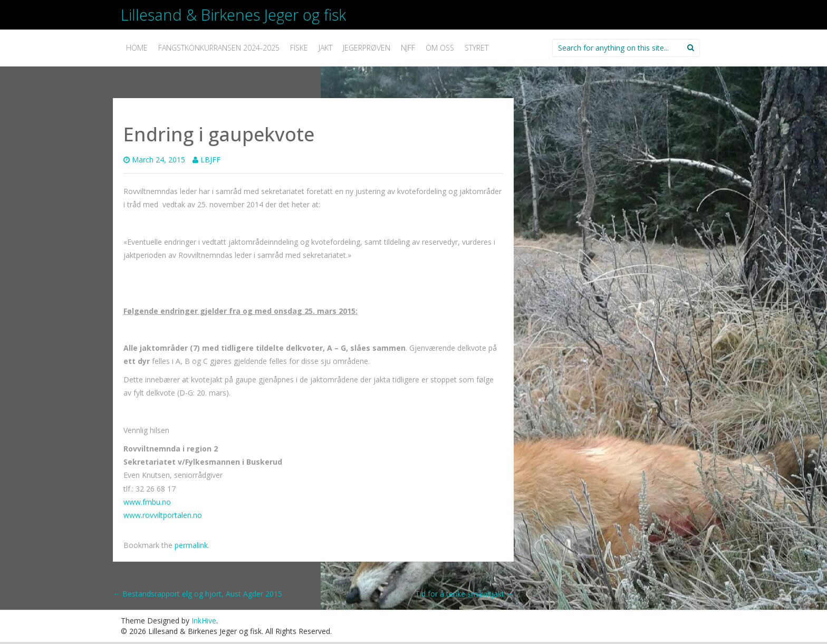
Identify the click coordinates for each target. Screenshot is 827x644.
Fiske (299, 48)
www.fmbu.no (147, 502)
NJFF (408, 48)
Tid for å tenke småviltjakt (464, 594)
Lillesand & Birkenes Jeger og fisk (233, 15)
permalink (191, 545)
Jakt (325, 48)
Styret (477, 48)
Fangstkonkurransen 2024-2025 (219, 48)
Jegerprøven (367, 48)
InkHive (204, 621)
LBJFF (210, 160)
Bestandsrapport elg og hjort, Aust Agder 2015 (198, 594)
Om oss (440, 48)
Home (137, 48)
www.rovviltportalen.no (163, 515)
